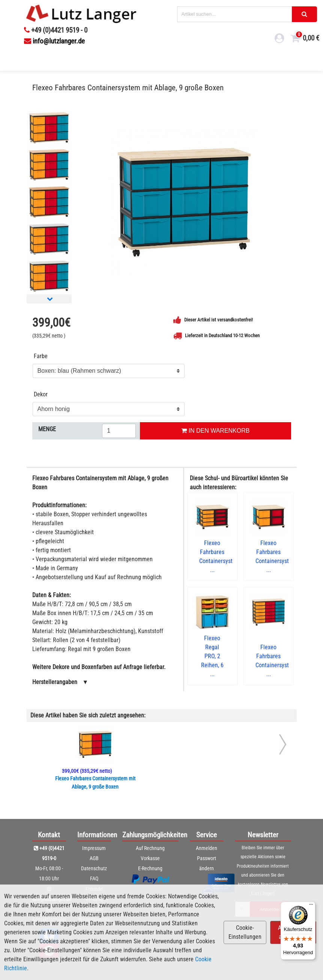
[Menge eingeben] (119, 431)
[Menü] (311, 906)
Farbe (41, 356)
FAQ (94, 878)
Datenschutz (94, 868)
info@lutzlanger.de (54, 41)
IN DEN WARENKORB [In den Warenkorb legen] (215, 431)
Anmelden (207, 848)
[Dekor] (109, 409)
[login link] (279, 39)
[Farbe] (109, 371)
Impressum (94, 848)
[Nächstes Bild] (50, 299)
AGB (94, 858)
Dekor (41, 394)
